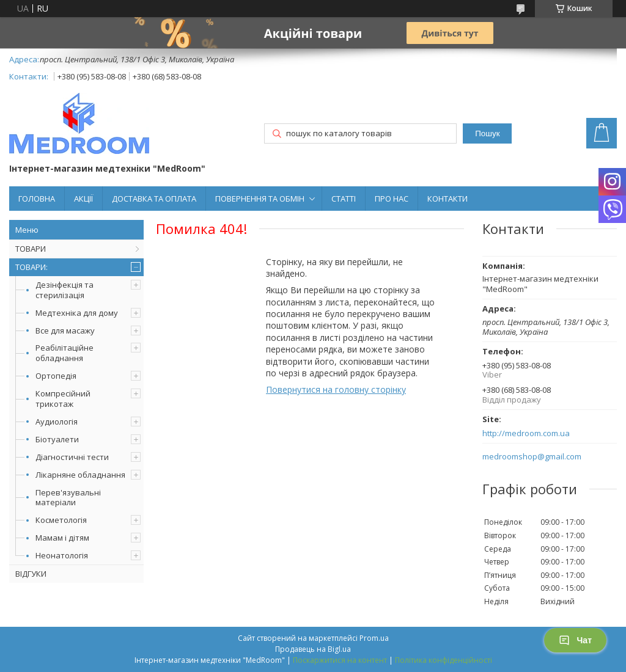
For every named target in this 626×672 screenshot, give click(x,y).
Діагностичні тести (72, 457)
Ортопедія (56, 376)
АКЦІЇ (83, 199)
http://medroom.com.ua (526, 433)
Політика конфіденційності (444, 660)
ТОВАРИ (31, 249)
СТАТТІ (344, 199)
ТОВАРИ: (31, 267)
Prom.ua (374, 638)
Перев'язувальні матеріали (68, 498)
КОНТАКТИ (447, 199)
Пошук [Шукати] (487, 133)
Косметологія (61, 520)
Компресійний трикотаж (63, 399)
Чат (575, 640)
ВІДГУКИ (31, 574)
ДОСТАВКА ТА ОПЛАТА (154, 199)
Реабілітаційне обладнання (64, 353)
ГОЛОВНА (37, 199)
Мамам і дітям (62, 538)
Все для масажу (65, 331)
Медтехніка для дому (77, 313)
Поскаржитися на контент (340, 660)
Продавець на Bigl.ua (313, 649)
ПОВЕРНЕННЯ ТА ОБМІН (260, 199)
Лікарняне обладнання (80, 475)
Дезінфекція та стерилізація (64, 290)
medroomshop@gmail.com (532, 457)
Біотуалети (57, 439)
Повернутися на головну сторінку (336, 389)
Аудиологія (57, 422)
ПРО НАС (392, 199)
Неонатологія (62, 555)
